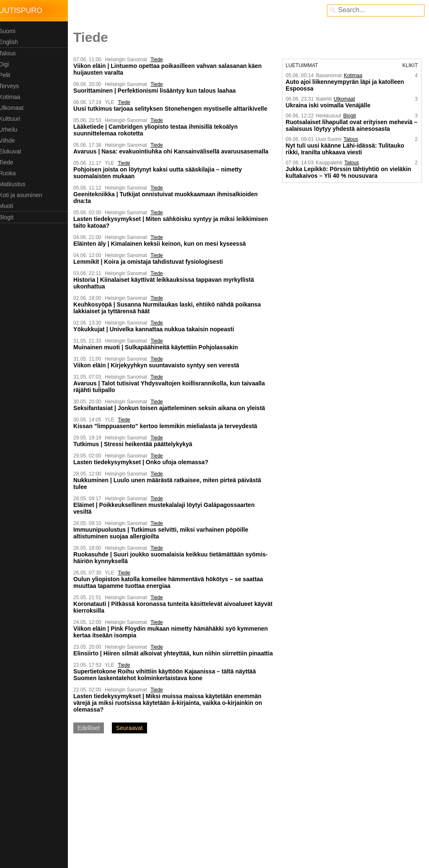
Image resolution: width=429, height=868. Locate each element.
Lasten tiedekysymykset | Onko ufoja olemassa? (144, 462)
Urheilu (11, 130)
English (12, 42)
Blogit (9, 217)
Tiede (9, 162)
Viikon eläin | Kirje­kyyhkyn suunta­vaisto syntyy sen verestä (160, 365)
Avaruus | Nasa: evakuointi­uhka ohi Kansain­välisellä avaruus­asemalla (174, 151)
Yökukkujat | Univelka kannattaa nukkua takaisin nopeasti (157, 329)
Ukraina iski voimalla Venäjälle (329, 105)
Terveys (12, 86)
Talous (10, 53)
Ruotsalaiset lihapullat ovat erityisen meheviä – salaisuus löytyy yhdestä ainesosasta (350, 125)
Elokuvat (13, 151)
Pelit (8, 75)
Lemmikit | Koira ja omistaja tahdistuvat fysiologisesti (151, 262)
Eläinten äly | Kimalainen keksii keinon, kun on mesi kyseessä (163, 244)
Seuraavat (133, 735)
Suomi (10, 31)
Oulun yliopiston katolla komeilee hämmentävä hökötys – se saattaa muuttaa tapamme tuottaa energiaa (172, 582)
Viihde (10, 140)
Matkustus (16, 184)
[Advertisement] (142, 807)
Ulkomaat (14, 108)
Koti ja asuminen (24, 195)
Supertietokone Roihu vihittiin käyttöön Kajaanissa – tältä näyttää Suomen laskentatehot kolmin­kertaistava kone (168, 681)
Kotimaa (13, 97)
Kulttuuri (13, 119)
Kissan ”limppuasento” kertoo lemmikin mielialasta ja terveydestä (169, 426)
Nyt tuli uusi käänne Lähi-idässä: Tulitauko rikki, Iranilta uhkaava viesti (346, 149)
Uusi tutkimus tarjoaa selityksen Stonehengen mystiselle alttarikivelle (174, 109)
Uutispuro (24, 10)
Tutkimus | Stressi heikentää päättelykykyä (136, 444)
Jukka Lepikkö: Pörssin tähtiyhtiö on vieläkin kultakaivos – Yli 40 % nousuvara (350, 172)
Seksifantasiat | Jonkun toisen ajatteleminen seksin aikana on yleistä (173, 408)
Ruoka (10, 173)
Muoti (9, 206)
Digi (7, 64)
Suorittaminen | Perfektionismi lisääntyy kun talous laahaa (158, 91)
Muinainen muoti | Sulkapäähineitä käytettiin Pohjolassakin (159, 347)
